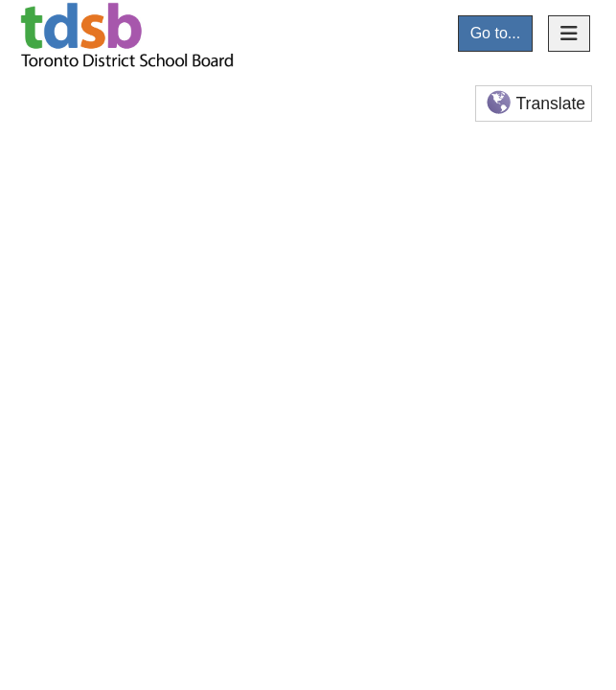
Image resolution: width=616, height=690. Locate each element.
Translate (534, 104)
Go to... (495, 33)
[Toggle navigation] (569, 34)
